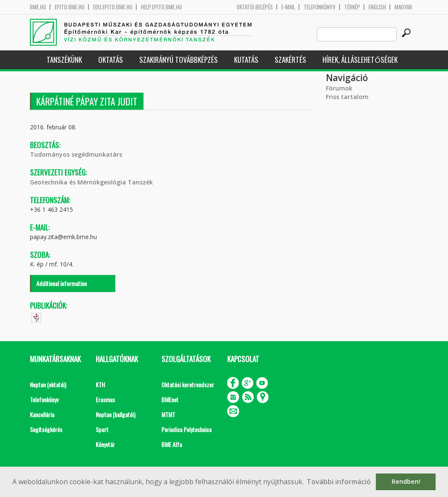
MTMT (168, 414)
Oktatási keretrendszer (188, 384)
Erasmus (105, 399)
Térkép (352, 7)
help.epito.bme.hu (161, 7)
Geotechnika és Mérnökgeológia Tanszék (91, 182)
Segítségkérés (46, 429)
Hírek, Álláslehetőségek (360, 60)
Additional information (61, 283)
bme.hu (38, 7)
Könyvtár (105, 444)
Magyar (403, 7)
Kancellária (42, 414)
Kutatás (246, 60)
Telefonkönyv (320, 7)
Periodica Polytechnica (186, 429)
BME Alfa (172, 444)
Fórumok (339, 88)
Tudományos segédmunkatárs (76, 154)
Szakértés (290, 60)
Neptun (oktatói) (48, 384)
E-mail (288, 7)
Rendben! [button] (406, 481)
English (377, 7)
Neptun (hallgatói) (116, 414)
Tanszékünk (64, 60)
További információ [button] (339, 482)
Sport (102, 429)
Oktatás (111, 60)
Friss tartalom (347, 97)
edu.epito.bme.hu (113, 7)
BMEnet (170, 399)
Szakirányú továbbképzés (179, 60)
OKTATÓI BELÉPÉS (255, 7)
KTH (100, 384)
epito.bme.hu (70, 7)
